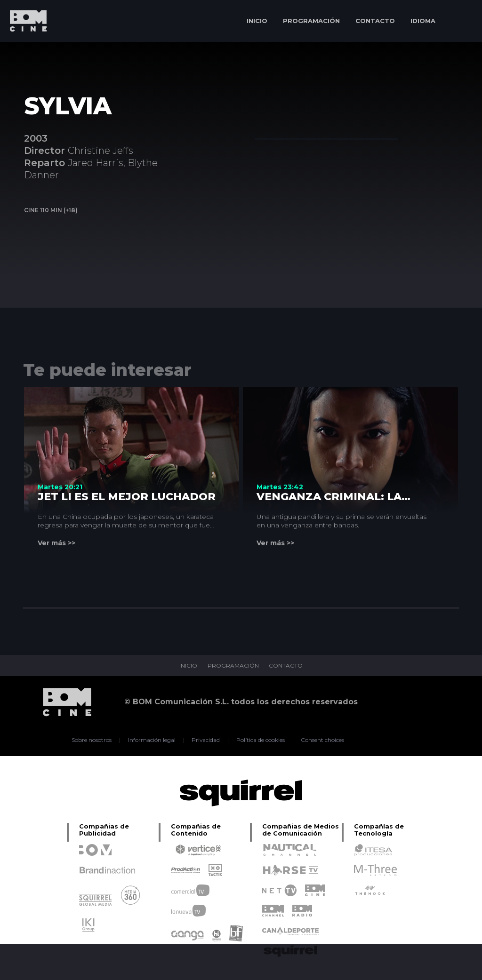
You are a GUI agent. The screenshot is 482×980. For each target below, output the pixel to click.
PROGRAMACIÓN (311, 21)
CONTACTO (375, 21)
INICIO (257, 21)
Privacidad (206, 740)
